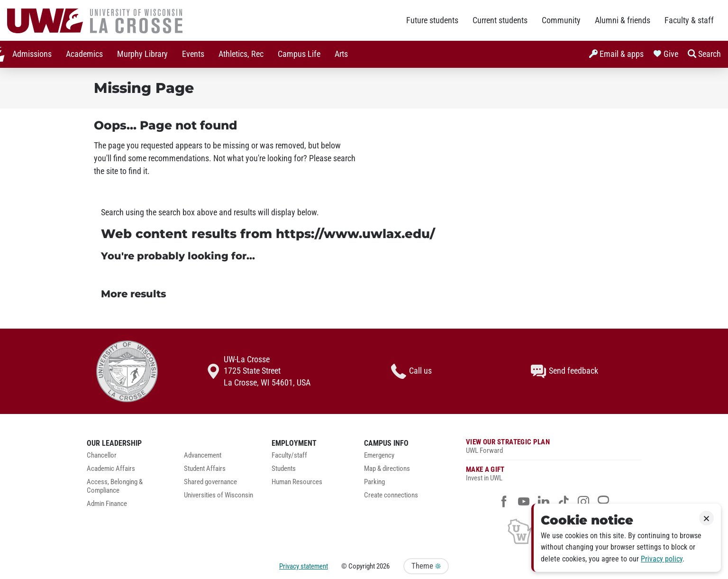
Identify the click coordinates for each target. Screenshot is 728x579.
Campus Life (294, 54)
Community (561, 20)
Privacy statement (304, 566)
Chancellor (102, 455)
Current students (500, 20)
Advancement (203, 455)
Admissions (27, 54)
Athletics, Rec (236, 54)
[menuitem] (27, 54)
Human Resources (297, 482)
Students (284, 469)
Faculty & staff (689, 20)
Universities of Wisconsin (218, 495)
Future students (432, 20)
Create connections (391, 495)
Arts (336, 54)
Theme (426, 566)
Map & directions (387, 469)
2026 (383, 566)
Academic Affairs (111, 469)
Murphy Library (137, 54)
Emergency (379, 455)
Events (188, 54)
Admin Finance (107, 504)
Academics (79, 54)
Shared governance (210, 482)
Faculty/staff (289, 455)
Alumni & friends (623, 20)
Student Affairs (205, 469)
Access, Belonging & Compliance (115, 486)
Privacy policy (662, 559)
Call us (411, 371)
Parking (374, 482)
